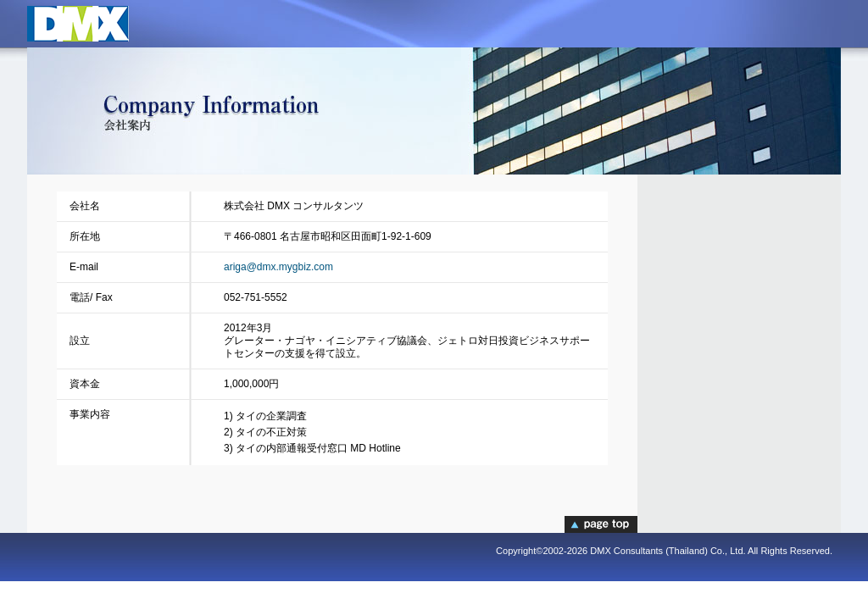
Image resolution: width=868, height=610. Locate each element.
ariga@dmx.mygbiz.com (278, 267)
